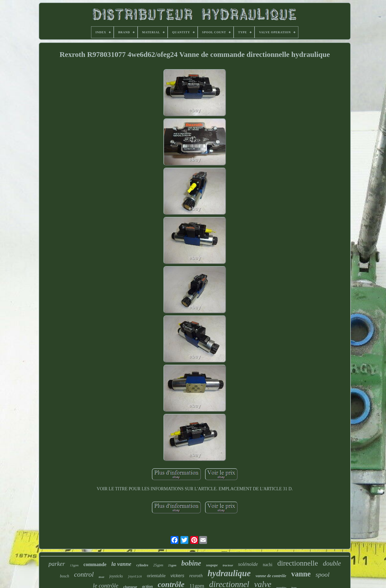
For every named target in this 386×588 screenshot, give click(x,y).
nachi (268, 565)
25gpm (158, 565)
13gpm (74, 565)
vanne (301, 574)
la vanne (121, 564)
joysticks (116, 576)
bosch (65, 576)
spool (322, 575)
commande (95, 564)
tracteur (228, 565)
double (332, 563)
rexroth (196, 576)
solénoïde (248, 564)
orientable (156, 576)
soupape (212, 565)
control (84, 574)
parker (57, 564)
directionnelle (298, 563)
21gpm (172, 565)
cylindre (142, 565)
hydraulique (229, 573)
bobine (191, 563)
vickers (177, 576)
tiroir (102, 577)
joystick (135, 577)
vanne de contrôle (271, 576)
